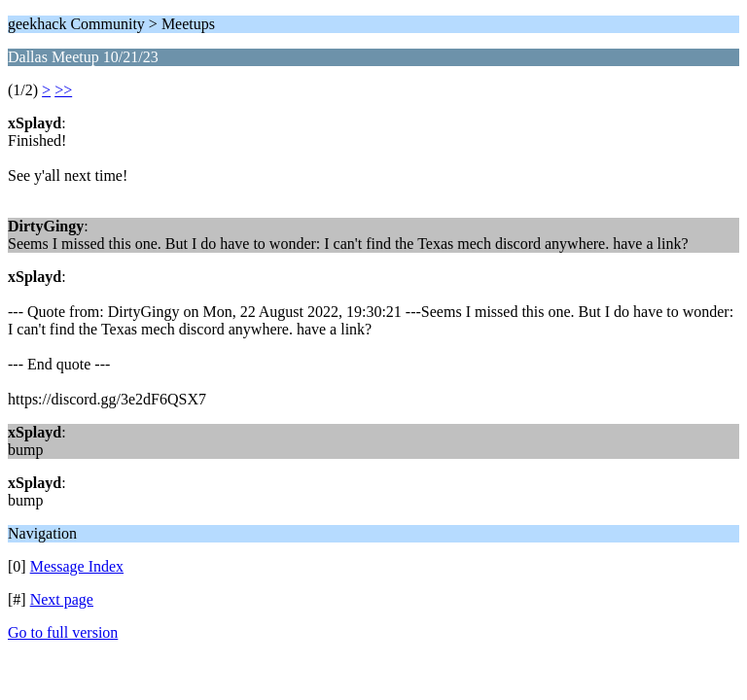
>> (63, 90)
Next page (62, 599)
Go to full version (63, 632)
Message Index (77, 566)
